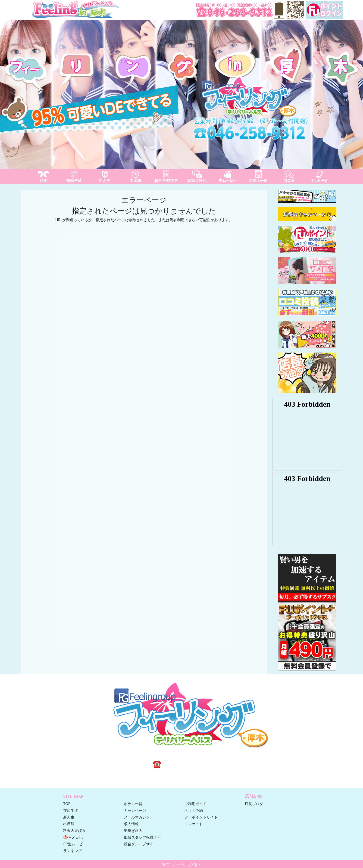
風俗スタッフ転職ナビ (142, 837)
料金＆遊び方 (74, 831)
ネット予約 (194, 810)
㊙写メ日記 (73, 837)
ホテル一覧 (133, 804)
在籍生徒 (71, 810)
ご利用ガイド (195, 804)
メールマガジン (137, 817)
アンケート (194, 824)
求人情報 (131, 824)
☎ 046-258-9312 (181, 764)
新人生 (69, 817)
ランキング (72, 851)
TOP (67, 804)
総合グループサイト (141, 844)
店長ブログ (254, 804)
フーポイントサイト (201, 817)
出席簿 (69, 824)
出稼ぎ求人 (133, 831)
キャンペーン (135, 810)
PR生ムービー (75, 844)
